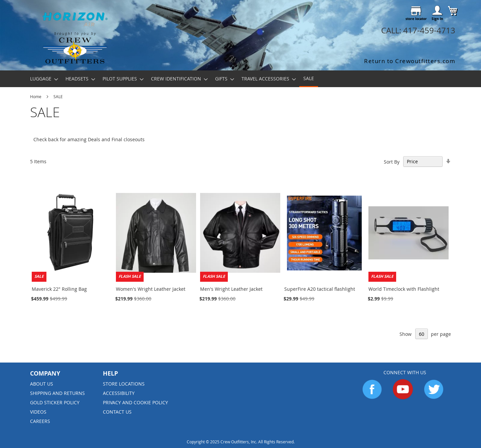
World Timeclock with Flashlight (404, 289)
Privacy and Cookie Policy (135, 402)
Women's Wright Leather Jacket (151, 289)
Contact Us (117, 412)
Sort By (392, 161)
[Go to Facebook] (372, 397)
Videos (38, 412)
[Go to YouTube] (403, 397)
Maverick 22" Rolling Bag (59, 289)
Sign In (437, 19)
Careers (40, 421)
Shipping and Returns (57, 393)
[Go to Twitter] (434, 397)
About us (42, 384)
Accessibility (119, 393)
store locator (416, 19)
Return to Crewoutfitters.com (410, 61)
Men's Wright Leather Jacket (231, 289)
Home (36, 96)
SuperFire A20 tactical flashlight (320, 289)
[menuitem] (42, 79)
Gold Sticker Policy (55, 402)
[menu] (240, 79)
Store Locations (124, 384)
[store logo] (75, 34)
